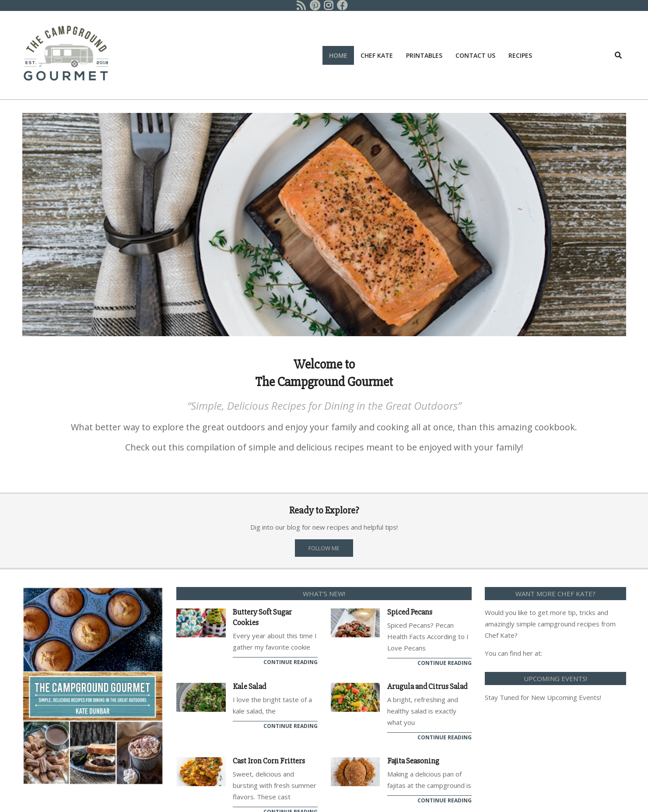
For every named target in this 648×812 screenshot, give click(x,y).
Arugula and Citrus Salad (427, 686)
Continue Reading (291, 662)
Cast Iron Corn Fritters (269, 761)
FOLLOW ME (324, 548)
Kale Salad (249, 686)
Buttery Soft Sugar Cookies (262, 617)
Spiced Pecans (410, 612)
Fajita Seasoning (413, 761)
